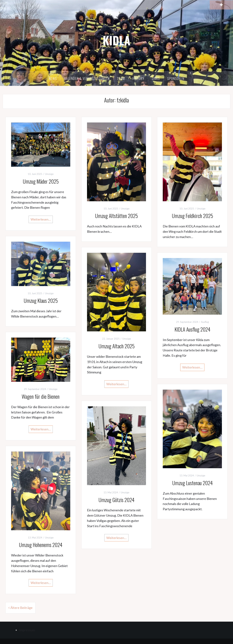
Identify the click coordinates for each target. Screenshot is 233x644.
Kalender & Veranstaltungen (87, 78)
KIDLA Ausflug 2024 (192, 329)
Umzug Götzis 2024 (116, 500)
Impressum (27, 630)
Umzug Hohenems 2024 (41, 545)
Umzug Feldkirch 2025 (192, 216)
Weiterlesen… (41, 219)
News (53, 78)
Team (121, 78)
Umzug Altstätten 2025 (116, 216)
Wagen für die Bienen (41, 396)
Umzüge (49, 174)
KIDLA (116, 40)
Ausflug (205, 322)
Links (156, 78)
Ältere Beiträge (21, 608)
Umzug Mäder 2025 (41, 181)
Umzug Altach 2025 (116, 346)
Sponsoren (176, 78)
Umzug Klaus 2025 (41, 301)
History (138, 78)
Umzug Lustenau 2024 (192, 483)
